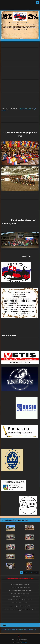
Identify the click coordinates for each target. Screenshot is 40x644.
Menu (37, 3)
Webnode (25, 642)
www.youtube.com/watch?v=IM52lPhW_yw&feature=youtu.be (19, 629)
